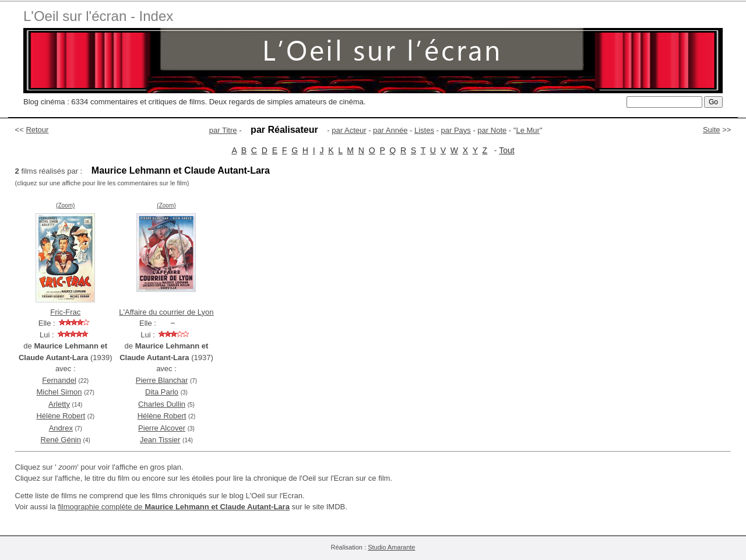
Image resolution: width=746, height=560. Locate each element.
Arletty (59, 404)
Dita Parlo (162, 392)
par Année (390, 130)
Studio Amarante (391, 547)
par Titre (223, 130)
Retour (37, 130)
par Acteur (349, 130)
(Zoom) (65, 205)
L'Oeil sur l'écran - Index (98, 16)
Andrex (61, 428)
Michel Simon (59, 392)
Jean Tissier (160, 440)
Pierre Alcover (162, 428)
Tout (506, 150)
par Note (492, 130)
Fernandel (59, 380)
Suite (712, 130)
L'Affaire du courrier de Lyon (166, 312)
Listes (424, 130)
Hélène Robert (61, 416)
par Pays (455, 130)
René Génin (61, 440)
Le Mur (527, 130)
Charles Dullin (162, 404)
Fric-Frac (65, 312)
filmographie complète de (174, 507)
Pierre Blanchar (162, 380)
